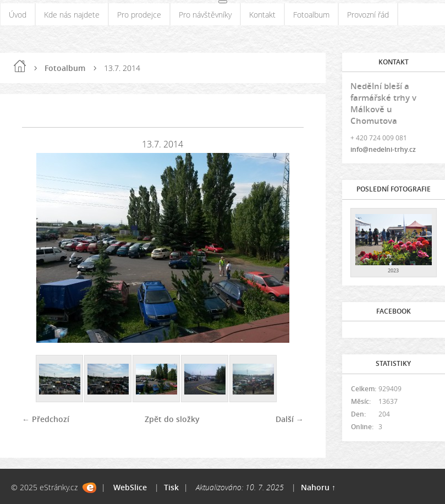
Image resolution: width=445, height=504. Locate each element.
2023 (393, 270)
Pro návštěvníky (205, 15)
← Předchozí (46, 419)
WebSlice (130, 487)
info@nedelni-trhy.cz (383, 149)
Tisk (171, 487)
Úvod (18, 15)
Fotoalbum (311, 15)
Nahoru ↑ (318, 487)
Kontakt (262, 15)
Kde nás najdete (72, 15)
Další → (290, 419)
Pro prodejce (139, 15)
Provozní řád (368, 15)
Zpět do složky (172, 419)
